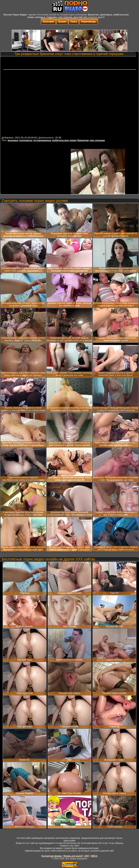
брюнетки (83, 140)
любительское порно (64, 140)
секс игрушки (97, 140)
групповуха (26, 140)
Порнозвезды (88, 22)
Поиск (74, 22)
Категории (48, 22)
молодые (13, 140)
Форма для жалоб (73, 856)
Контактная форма (51, 856)
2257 (87, 856)
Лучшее (62, 22)
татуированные (42, 140)
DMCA (94, 856)
